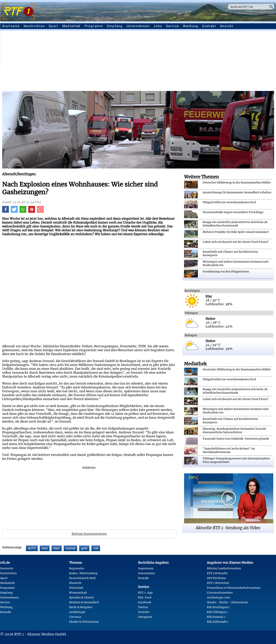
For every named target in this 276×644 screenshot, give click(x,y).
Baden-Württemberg (83, 573)
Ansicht (227, 26)
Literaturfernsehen (220, 593)
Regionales (77, 568)
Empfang (115, 26)
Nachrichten (34, 26)
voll (96, 548)
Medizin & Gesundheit (84, 602)
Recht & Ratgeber (81, 607)
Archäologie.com (218, 597)
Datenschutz (147, 573)
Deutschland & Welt (82, 578)
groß (84, 548)
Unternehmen (138, 26)
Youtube (144, 612)
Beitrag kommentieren (89, 534)
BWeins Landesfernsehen (224, 568)
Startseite (11, 26)
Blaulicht (75, 583)
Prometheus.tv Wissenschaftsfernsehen (234, 588)
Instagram (145, 617)
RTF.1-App (145, 593)
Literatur (75, 617)
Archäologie (77, 612)
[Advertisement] (138, 62)
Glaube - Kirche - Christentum (227, 602)
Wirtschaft (76, 588)
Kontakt (209, 26)
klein (57, 548)
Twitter (143, 607)
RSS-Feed (145, 597)
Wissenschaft (78, 593)
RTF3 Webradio (217, 573)
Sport (54, 26)
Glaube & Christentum (84, 622)
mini (45, 548)
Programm (94, 26)
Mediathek (72, 26)
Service (173, 26)
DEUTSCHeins (216, 578)
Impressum (146, 568)
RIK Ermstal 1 (216, 617)
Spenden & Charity (81, 597)
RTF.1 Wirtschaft (218, 583)
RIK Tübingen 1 (217, 612)
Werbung (191, 26)
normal (70, 548)
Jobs (158, 26)
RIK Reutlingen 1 (218, 607)
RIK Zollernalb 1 (218, 622)
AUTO (32, 548)
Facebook (144, 602)
